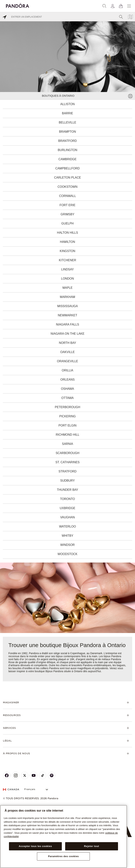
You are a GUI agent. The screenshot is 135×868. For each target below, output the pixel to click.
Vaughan (68, 517)
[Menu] (129, 6)
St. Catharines (68, 462)
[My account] (113, 6)
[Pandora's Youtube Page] (34, 775)
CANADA (11, 789)
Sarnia (68, 444)
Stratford (67, 471)
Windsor (67, 545)
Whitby (67, 536)
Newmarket (68, 315)
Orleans (67, 380)
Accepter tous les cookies (35, 846)
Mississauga (67, 306)
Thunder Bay (68, 490)
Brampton (67, 132)
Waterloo (68, 526)
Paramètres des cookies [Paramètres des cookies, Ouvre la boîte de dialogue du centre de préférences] (64, 856)
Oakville (67, 352)
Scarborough (67, 453)
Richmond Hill (67, 435)
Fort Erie (67, 205)
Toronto (67, 499)
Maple (67, 288)
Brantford (68, 141)
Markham (68, 297)
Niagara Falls (68, 324)
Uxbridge (68, 508)
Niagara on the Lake (67, 334)
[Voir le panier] (121, 6)
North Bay (68, 343)
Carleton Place (68, 178)
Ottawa (67, 398)
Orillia (67, 370)
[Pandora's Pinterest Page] (52, 775)
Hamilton (67, 242)
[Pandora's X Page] (25, 775)
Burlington (67, 150)
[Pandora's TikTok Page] (43, 775)
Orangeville (67, 361)
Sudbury (68, 481)
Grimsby (68, 214)
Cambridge (67, 159)
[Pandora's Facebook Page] (7, 775)
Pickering (67, 416)
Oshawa (68, 389)
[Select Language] (37, 789)
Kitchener (67, 260)
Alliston (67, 104)
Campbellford (67, 168)
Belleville (67, 122)
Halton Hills (67, 233)
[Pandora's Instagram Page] (16, 775)
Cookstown (67, 187)
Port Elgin (67, 425)
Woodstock (67, 554)
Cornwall (67, 196)
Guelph (68, 223)
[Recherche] (104, 6)
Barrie (68, 113)
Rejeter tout (92, 846)
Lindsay (67, 269)
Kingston (67, 251)
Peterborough (67, 407)
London (67, 279)
